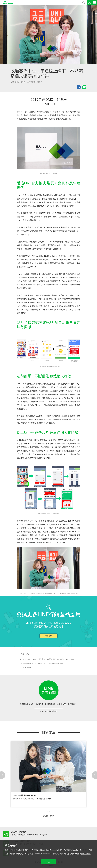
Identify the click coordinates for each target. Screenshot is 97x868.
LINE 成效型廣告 (57, 663)
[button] (47, 811)
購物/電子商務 (40, 659)
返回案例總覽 (48, 816)
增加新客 (70, 659)
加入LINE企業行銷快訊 (49, 711)
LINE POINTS (26, 659)
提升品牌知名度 (27, 663)
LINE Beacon (26, 668)
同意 (48, 862)
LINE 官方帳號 (42, 663)
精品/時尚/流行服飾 (56, 659)
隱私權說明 (86, 854)
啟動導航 (48, 636)
